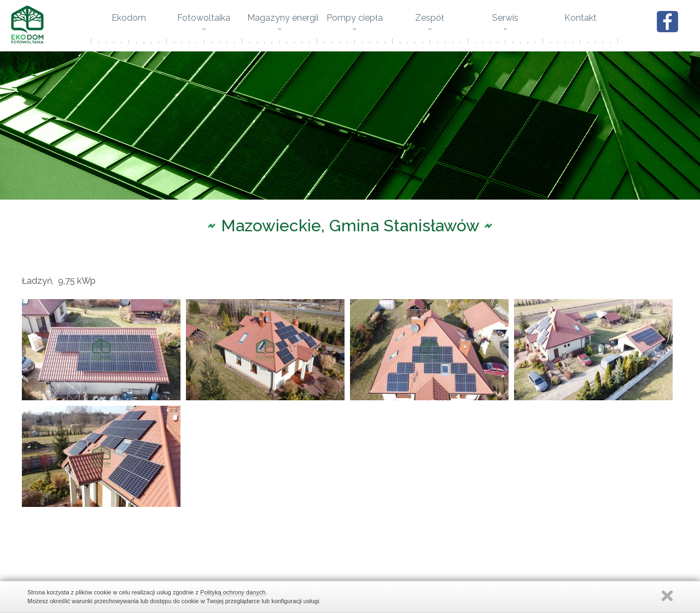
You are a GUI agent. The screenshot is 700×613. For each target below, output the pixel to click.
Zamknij (667, 596)
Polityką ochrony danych (233, 592)
